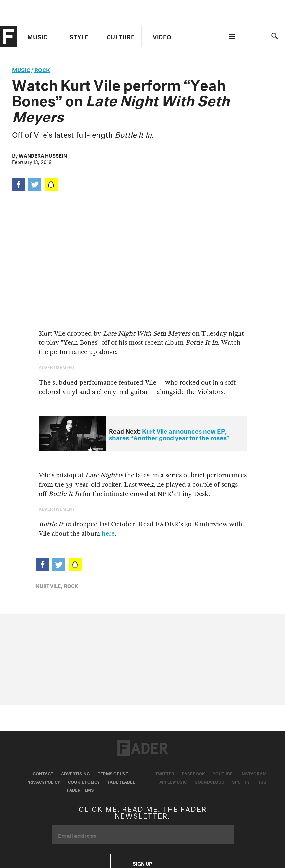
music (21, 69)
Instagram (253, 773)
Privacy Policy (43, 781)
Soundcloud (209, 781)
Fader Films (80, 789)
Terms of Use (113, 773)
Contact (43, 773)
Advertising (76, 773)
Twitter (165, 773)
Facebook (194, 773)
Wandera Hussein (43, 155)
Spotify (241, 781)
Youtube (223, 773)
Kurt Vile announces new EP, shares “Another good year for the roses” (169, 434)
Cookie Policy (84, 781)
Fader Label (121, 781)
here (108, 534)
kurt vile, (49, 585)
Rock (42, 69)
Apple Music (173, 781)
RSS (262, 781)
